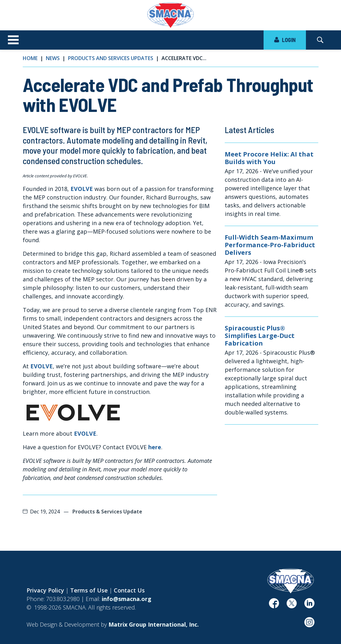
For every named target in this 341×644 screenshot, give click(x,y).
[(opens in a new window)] (73, 412)
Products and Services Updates (111, 58)
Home (30, 58)
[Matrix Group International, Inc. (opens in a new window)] (154, 624)
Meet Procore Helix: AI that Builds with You (269, 158)
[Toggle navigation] (13, 40)
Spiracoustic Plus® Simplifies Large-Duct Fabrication (260, 336)
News (53, 58)
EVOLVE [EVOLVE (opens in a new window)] (82, 189)
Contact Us (129, 590)
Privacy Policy (45, 590)
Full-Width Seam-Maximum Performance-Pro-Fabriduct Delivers (270, 245)
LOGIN (285, 40)
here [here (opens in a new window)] (155, 447)
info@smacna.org (127, 599)
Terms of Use (89, 590)
